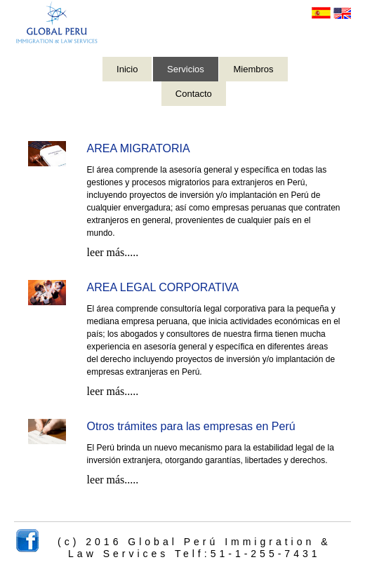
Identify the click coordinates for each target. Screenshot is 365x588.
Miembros (253, 69)
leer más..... (113, 252)
